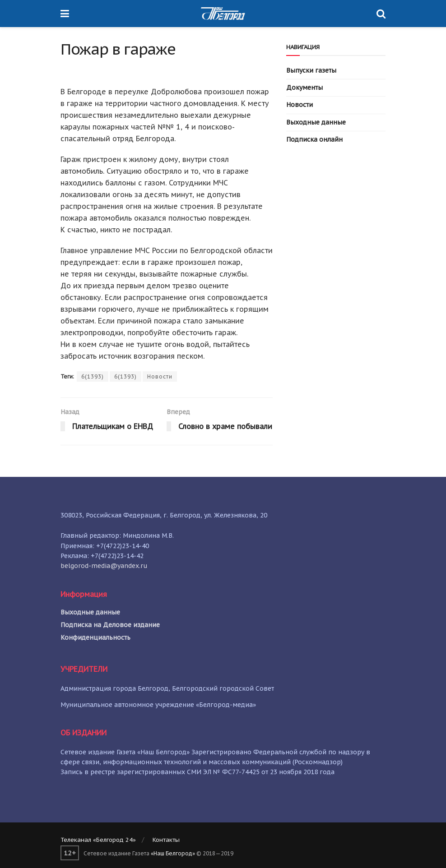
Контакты (166, 840)
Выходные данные (316, 122)
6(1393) (93, 376)
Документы (304, 88)
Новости (160, 376)
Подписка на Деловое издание (110, 625)
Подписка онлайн (314, 139)
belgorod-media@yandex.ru (104, 566)
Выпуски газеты (311, 70)
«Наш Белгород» (173, 853)
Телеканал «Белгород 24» (98, 840)
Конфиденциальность (95, 637)
